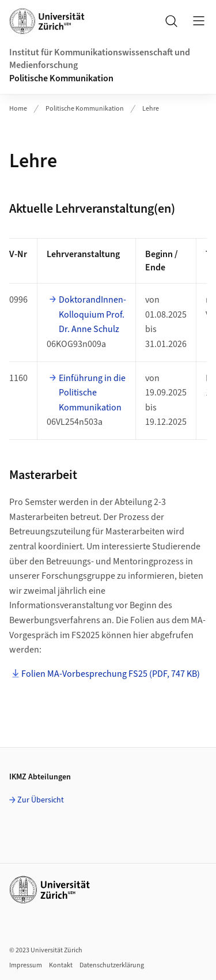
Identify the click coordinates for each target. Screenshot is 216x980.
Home (18, 109)
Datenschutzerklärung (112, 965)
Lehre (151, 109)
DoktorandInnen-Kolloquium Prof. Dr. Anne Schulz (92, 314)
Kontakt (61, 965)
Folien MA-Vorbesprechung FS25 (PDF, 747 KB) (111, 674)
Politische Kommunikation (61, 78)
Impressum (26, 965)
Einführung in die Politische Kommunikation (92, 393)
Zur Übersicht (41, 800)
